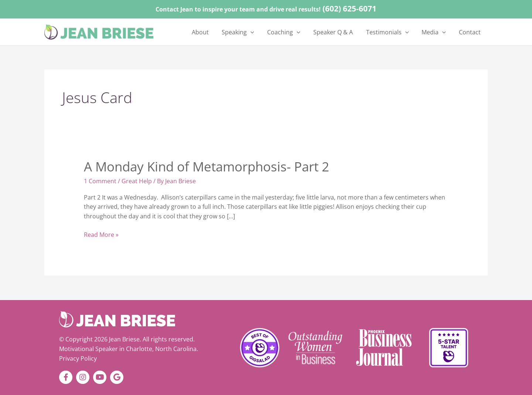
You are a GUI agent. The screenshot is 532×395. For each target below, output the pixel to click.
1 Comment (100, 181)
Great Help (137, 181)
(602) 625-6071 (349, 8)
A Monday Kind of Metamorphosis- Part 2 (207, 166)
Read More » (101, 234)
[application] (269, 32)
